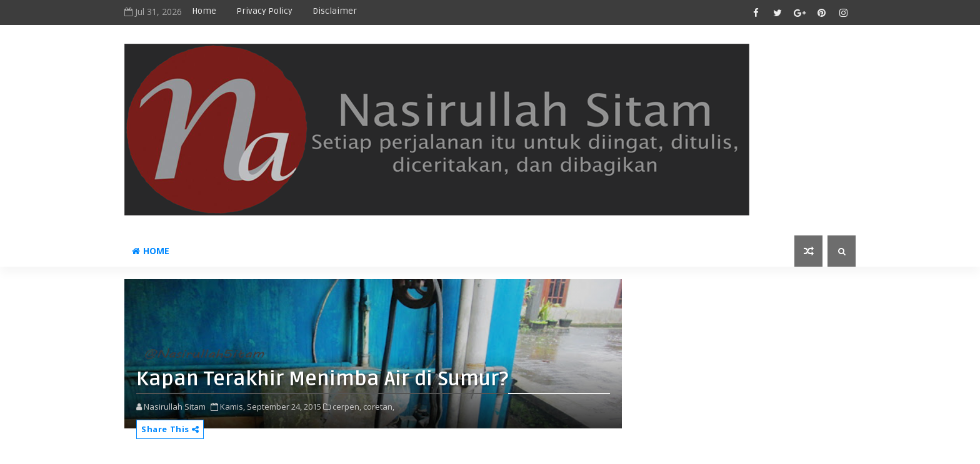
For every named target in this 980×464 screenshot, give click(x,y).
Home (204, 11)
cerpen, (347, 407)
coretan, (379, 407)
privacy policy (264, 11)
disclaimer (335, 11)
